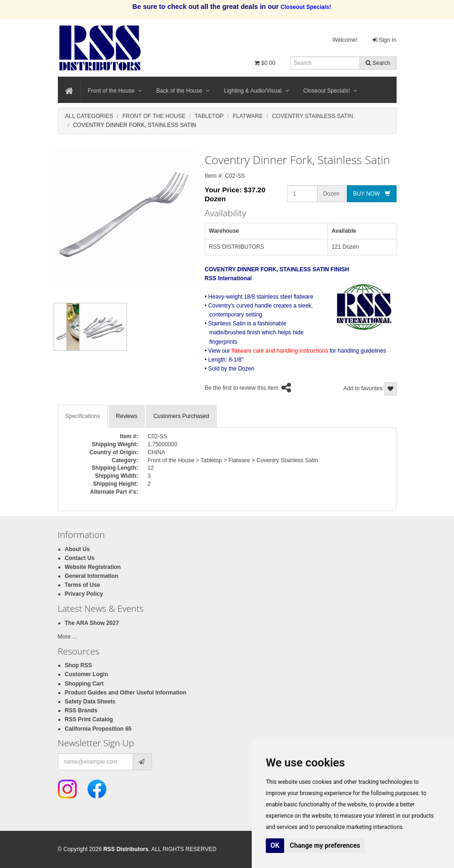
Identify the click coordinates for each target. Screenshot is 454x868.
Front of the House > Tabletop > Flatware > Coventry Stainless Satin (233, 460)
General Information (92, 576)
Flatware (248, 116)
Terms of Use (83, 585)
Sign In (385, 40)
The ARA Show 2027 (92, 623)
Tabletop (209, 116)
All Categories (89, 116)
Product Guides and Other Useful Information (126, 693)
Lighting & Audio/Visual (257, 91)
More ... (68, 637)
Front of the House (115, 91)
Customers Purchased (181, 416)
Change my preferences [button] (325, 845)
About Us (77, 549)
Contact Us (80, 558)
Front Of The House (154, 116)
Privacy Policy (84, 594)
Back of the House (183, 91)
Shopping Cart (84, 684)
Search (378, 63)
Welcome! (345, 40)
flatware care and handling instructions (280, 351)
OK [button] (275, 845)
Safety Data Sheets (90, 702)
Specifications (83, 416)
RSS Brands (81, 710)
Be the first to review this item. (242, 388)
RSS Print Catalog (89, 719)
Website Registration (93, 567)
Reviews (127, 416)
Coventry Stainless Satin (313, 116)
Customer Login (87, 674)
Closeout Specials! (331, 91)
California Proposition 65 (98, 729)
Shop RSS (79, 665)
